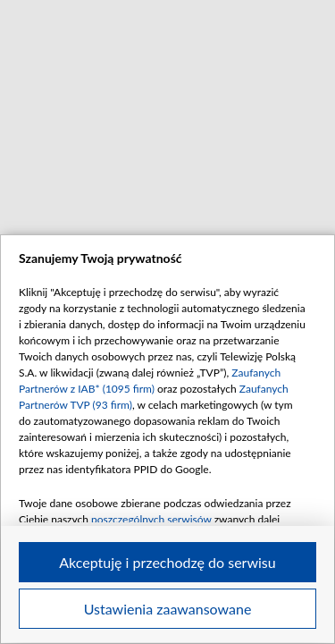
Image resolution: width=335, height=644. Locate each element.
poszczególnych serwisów (151, 519)
